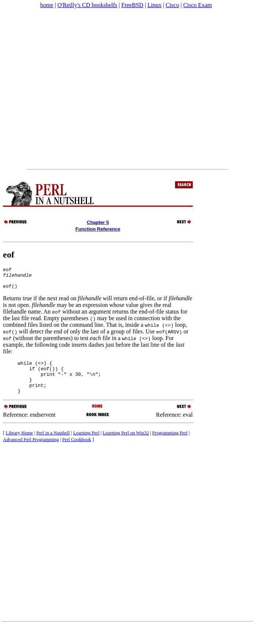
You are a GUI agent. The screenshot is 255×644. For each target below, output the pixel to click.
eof (9, 255)
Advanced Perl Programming (31, 450)
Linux (154, 5)
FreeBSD (132, 5)
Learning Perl (86, 444)
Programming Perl (170, 444)
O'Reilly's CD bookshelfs (87, 5)
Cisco (172, 5)
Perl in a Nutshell (53, 444)
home (47, 5)
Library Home (20, 444)
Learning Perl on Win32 (126, 444)
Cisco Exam (198, 5)
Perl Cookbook (77, 450)
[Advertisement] (74, 89)
